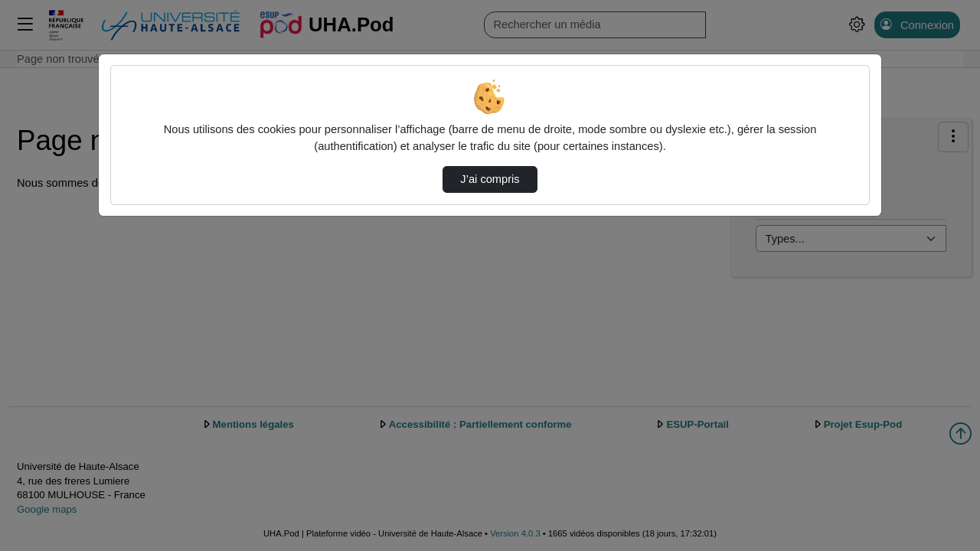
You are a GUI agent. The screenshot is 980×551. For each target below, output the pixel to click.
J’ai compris (490, 179)
